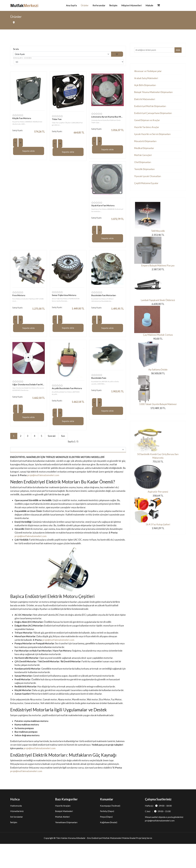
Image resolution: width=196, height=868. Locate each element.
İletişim (113, 5)
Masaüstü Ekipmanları (146, 144)
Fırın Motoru (19, 296)
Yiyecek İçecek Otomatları (148, 180)
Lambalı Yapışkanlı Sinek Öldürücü (158, 305)
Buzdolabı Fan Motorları (104, 296)
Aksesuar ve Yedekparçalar (149, 72)
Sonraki (52, 437)
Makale (149, 5)
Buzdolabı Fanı (99, 379)
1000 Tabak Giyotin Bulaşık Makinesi (158, 410)
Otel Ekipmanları (143, 166)
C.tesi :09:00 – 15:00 (158, 835)
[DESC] (117, 55)
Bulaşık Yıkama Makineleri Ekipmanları (154, 93)
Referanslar (99, 5)
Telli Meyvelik (158, 235)
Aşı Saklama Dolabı (158, 375)
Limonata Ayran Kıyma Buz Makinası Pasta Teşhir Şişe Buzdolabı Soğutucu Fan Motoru (108, 117)
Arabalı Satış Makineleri (147, 79)
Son (63, 437)
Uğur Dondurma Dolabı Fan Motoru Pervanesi (29, 386)
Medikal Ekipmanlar (145, 151)
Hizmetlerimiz (17, 835)
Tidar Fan (57, 120)
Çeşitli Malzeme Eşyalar (147, 187)
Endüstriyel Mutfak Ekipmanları (151, 108)
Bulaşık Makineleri (64, 835)
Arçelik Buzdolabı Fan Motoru (67, 390)
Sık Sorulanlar (17, 841)
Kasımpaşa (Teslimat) (110, 830)
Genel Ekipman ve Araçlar (148, 122)
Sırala (16, 49)
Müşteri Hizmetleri (131, 5)
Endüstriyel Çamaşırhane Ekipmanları (154, 115)
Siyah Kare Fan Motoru (103, 206)
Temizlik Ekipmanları (145, 173)
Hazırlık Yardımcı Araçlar (147, 130)
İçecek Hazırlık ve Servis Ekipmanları (153, 137)
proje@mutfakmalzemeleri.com (64, 478)
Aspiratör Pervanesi (158, 498)
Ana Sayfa (71, 5)
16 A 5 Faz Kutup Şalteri (158, 531)
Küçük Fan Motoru (22, 119)
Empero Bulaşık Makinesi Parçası (158, 270)
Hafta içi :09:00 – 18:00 (158, 830)
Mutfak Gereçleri (143, 158)
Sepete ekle (29, 152)
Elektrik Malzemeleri (145, 100)
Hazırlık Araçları (63, 830)
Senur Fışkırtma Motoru (64, 296)
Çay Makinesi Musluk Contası (158, 340)
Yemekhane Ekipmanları (66, 846)
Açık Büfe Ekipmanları (146, 86)
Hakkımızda (16, 830)
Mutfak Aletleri (62, 841)
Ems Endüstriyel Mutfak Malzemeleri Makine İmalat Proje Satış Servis (120, 862)
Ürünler (85, 5)
